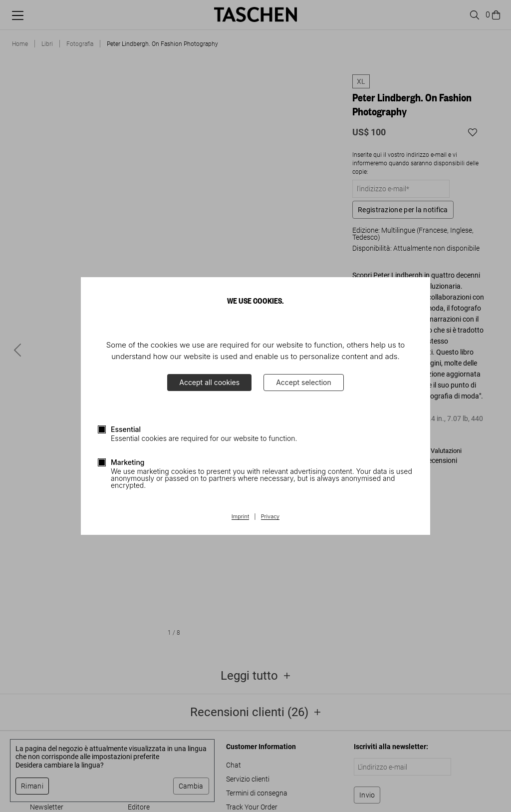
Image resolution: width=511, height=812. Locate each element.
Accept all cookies (209, 382)
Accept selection (304, 382)
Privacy (270, 517)
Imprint (240, 517)
